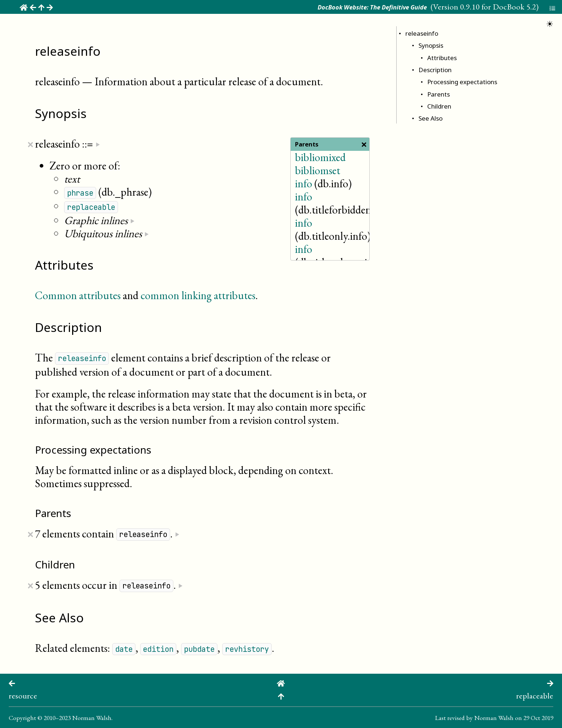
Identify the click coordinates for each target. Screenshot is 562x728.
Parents (439, 94)
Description (435, 70)
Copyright (22, 718)
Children (439, 106)
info (304, 183)
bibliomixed (320, 157)
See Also (431, 118)
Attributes (442, 58)
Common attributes (78, 295)
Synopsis (431, 45)
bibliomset (318, 170)
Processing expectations (462, 82)
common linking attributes (198, 295)
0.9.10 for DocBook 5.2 (498, 7)
